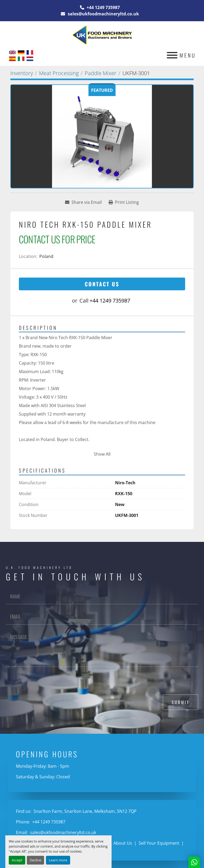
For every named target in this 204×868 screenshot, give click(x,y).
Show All (102, 454)
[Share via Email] (83, 202)
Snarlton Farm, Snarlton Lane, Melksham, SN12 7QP (84, 811)
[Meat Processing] (59, 73)
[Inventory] (22, 73)
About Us (123, 843)
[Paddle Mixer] (101, 73)
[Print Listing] (124, 202)
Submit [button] (180, 702)
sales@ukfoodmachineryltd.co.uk (103, 14)
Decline (35, 860)
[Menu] (172, 55)
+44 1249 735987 (103, 7)
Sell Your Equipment (159, 843)
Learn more (58, 860)
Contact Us (102, 284)
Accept (17, 860)
